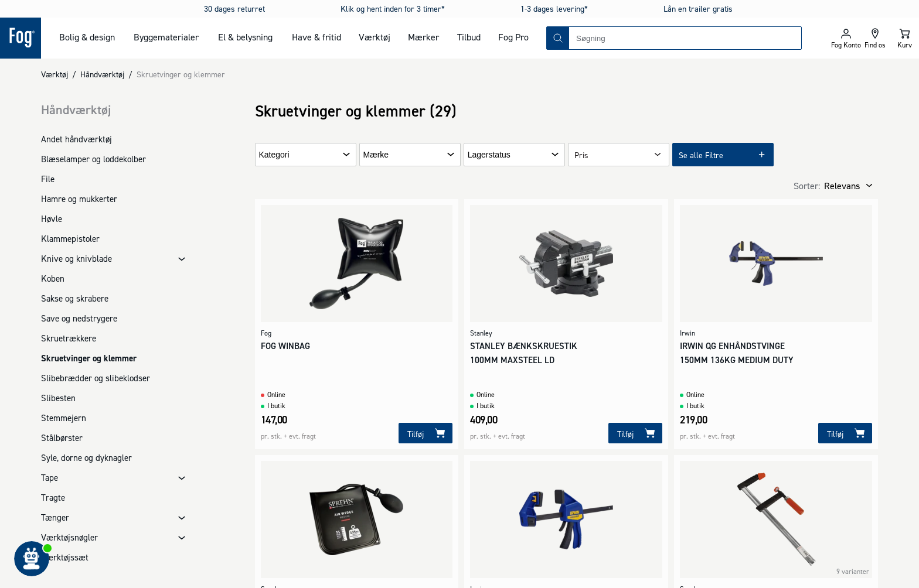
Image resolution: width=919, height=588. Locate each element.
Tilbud (469, 37)
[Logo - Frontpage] (21, 38)
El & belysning (245, 37)
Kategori (274, 155)
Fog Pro (513, 37)
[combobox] (685, 38)
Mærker (423, 37)
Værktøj (375, 37)
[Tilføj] (426, 433)
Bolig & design (87, 37)
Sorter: (807, 186)
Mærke (376, 155)
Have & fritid (316, 37)
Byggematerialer (166, 37)
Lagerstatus (489, 155)
